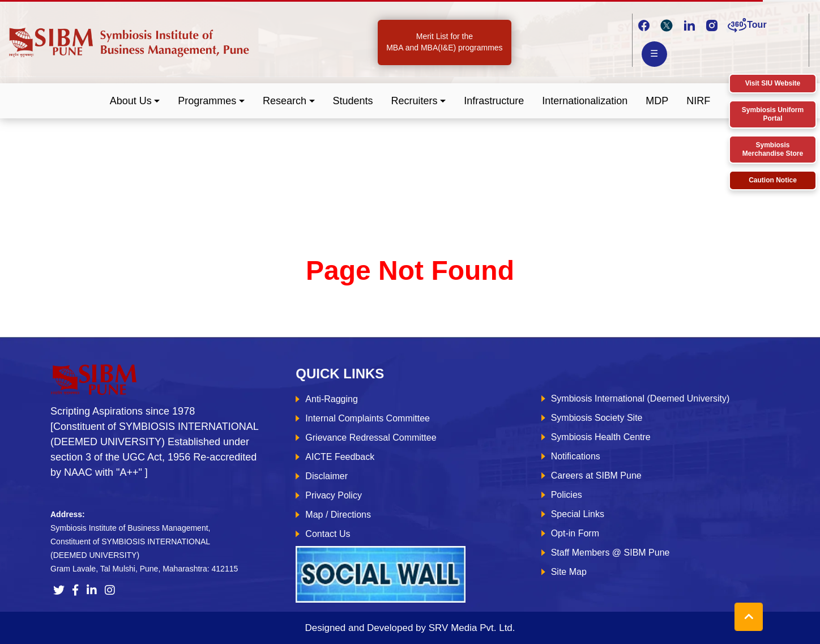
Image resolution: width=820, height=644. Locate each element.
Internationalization (585, 101)
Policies (567, 495)
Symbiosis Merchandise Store (773, 149)
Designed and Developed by (410, 628)
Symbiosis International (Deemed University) (640, 398)
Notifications (576, 456)
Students (353, 101)
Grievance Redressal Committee (371, 438)
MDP (657, 101)
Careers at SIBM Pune (596, 475)
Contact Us (328, 534)
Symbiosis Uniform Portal (773, 114)
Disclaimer (326, 476)
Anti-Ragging (332, 399)
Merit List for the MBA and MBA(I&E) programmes (444, 42)
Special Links (578, 514)
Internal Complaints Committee (368, 418)
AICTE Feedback (340, 457)
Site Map (569, 572)
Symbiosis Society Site (597, 418)
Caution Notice (773, 180)
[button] (135, 101)
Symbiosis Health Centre (601, 437)
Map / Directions (338, 515)
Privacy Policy (334, 495)
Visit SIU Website (773, 83)
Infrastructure (494, 101)
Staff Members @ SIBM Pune (610, 553)
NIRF (698, 101)
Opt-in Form (575, 533)
